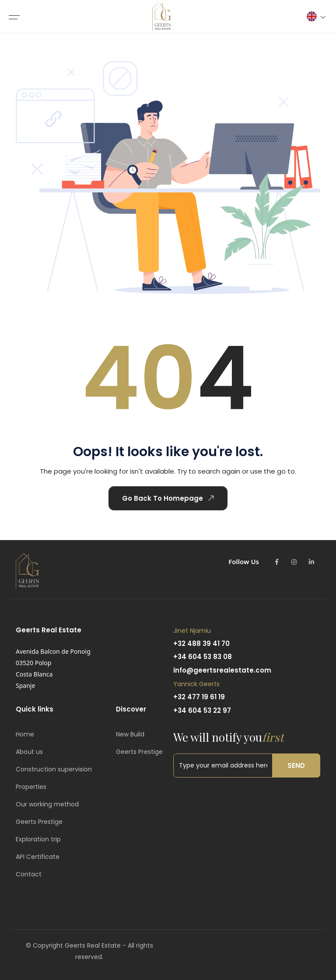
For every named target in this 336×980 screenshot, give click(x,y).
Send (296, 766)
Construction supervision (54, 769)
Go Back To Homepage (168, 498)
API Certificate (38, 857)
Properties (31, 787)
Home (25, 734)
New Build (130, 734)
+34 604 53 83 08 (203, 657)
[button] (316, 16)
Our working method (47, 804)
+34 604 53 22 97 (202, 710)
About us (29, 752)
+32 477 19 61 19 (199, 697)
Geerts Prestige (39, 822)
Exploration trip (38, 839)
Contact (29, 874)
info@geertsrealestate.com (222, 670)
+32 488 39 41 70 (201, 643)
